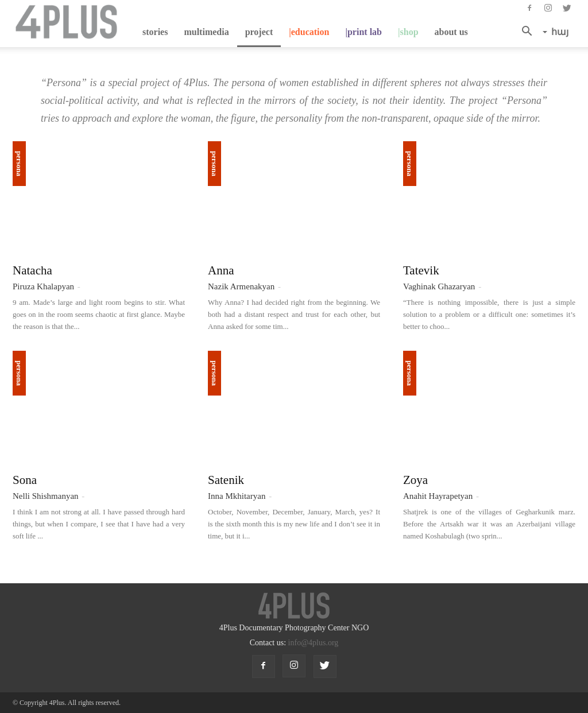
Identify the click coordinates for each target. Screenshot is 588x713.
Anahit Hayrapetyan (438, 496)
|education (309, 32)
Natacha (32, 270)
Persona (19, 164)
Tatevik (421, 270)
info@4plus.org (314, 643)
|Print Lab (363, 32)
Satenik (226, 480)
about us (451, 32)
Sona (25, 480)
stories (155, 32)
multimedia (206, 32)
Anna (221, 270)
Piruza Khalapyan (43, 286)
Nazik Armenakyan (241, 286)
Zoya (415, 480)
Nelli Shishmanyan (46, 496)
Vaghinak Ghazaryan (439, 286)
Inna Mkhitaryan (237, 496)
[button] (530, 32)
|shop (408, 32)
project (259, 32)
